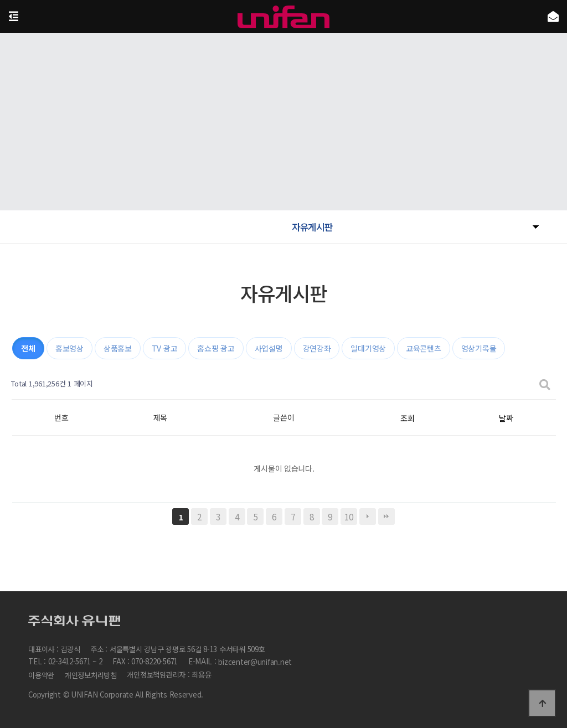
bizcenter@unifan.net (255, 662)
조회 (407, 418)
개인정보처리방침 (91, 675)
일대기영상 (368, 348)
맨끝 (386, 517)
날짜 (506, 418)
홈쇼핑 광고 (216, 348)
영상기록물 (479, 348)
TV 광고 (165, 348)
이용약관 (41, 675)
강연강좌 (317, 348)
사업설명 (269, 348)
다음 (368, 517)
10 (349, 517)
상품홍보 (118, 348)
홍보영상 (69, 348)
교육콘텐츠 (424, 348)
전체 (28, 348)
